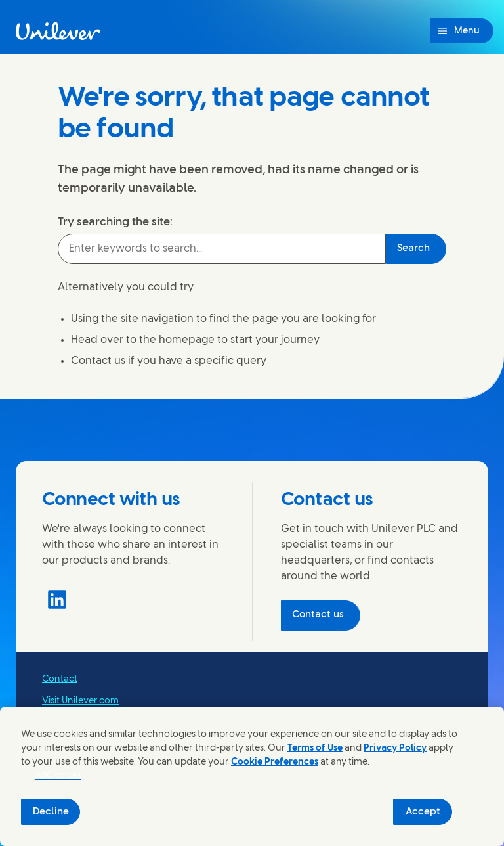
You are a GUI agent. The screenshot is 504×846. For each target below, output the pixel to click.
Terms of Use (315, 748)
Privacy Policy (395, 748)
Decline (51, 812)
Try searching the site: (115, 222)
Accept (423, 812)
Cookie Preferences (275, 762)
